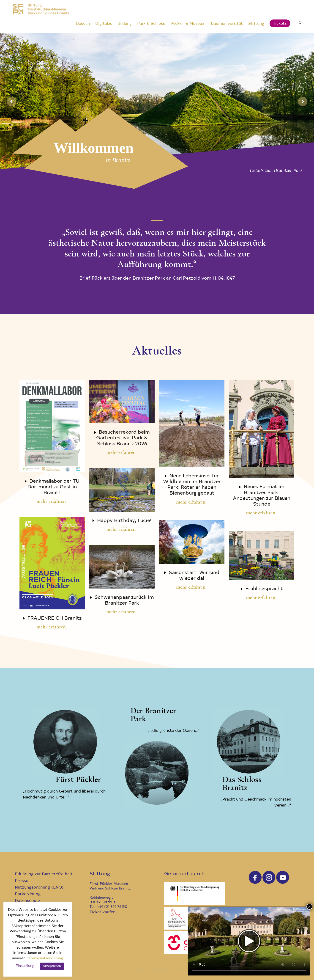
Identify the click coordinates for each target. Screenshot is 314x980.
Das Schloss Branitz (242, 784)
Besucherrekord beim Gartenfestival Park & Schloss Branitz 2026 (123, 438)
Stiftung (256, 24)
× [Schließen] (309, 907)
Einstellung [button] (25, 966)
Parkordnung (28, 894)
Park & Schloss (151, 24)
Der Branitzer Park (153, 715)
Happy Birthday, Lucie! (124, 521)
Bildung (124, 24)
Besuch (83, 24)
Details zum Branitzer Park (276, 170)
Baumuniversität (227, 24)
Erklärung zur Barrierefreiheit (44, 874)
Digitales (104, 24)
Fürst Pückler (78, 780)
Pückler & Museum (188, 24)
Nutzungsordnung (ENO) (39, 888)
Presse (22, 881)
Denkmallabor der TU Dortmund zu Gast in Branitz (54, 487)
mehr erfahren (51, 502)
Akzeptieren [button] (52, 966)
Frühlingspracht (264, 589)
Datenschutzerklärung (44, 959)
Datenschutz (28, 901)
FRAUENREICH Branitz (55, 618)
